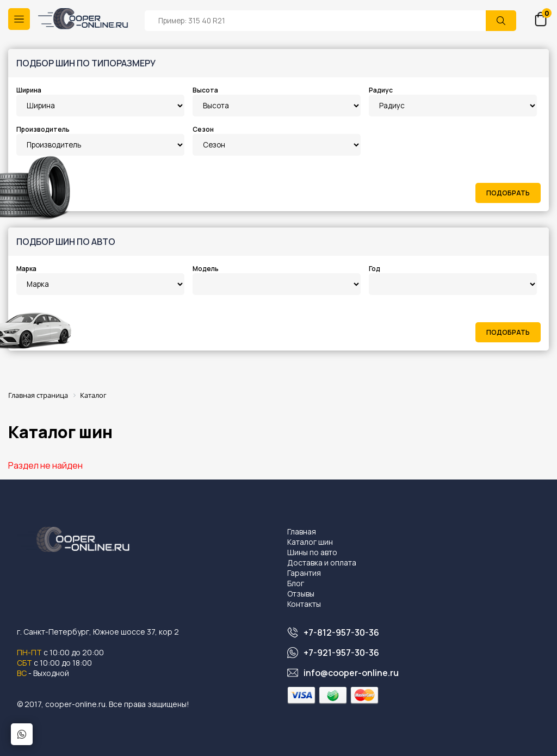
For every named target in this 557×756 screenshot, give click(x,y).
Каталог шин (310, 542)
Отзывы (301, 594)
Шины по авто (312, 552)
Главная (302, 531)
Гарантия (304, 573)
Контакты (304, 604)
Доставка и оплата (322, 563)
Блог (296, 583)
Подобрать (508, 193)
